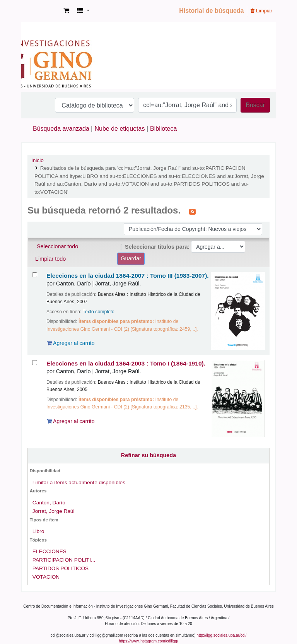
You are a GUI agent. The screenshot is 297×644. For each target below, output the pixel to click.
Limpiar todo (50, 259)
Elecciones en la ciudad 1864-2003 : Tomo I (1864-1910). (126, 363)
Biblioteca (163, 129)
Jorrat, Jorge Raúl (54, 511)
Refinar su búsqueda (148, 455)
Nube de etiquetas (120, 129)
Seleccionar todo (57, 246)
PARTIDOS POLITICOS (61, 568)
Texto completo (99, 312)
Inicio (38, 160)
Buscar (255, 105)
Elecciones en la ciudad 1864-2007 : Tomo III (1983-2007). (128, 276)
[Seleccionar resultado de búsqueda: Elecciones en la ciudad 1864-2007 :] (35, 275)
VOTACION (46, 577)
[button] (66, 11)
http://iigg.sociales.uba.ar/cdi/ (221, 635)
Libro (38, 531)
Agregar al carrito (71, 343)
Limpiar (261, 11)
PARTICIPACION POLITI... (64, 560)
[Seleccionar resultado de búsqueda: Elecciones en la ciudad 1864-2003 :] (35, 363)
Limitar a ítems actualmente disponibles (79, 483)
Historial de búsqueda (211, 11)
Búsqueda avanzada (61, 129)
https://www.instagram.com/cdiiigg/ (148, 641)
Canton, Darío (49, 503)
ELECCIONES (49, 551)
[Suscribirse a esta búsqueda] (192, 211)
